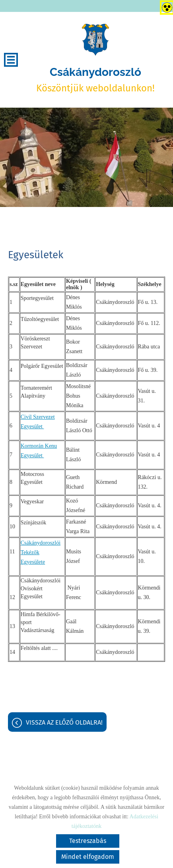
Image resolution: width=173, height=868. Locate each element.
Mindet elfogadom (88, 857)
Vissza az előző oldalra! (64, 722)
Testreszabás (88, 841)
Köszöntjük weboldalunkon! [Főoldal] (95, 80)
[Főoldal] (95, 40)
